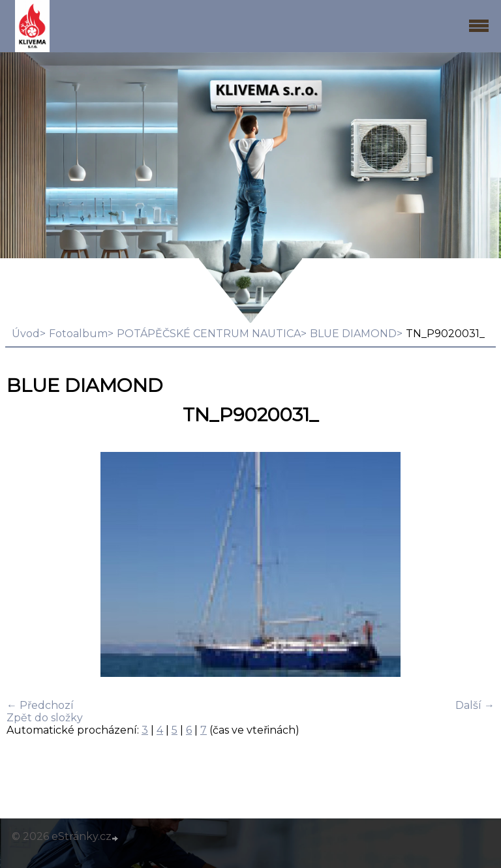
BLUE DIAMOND (353, 334)
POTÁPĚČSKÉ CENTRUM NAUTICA (209, 334)
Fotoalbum (78, 334)
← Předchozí (40, 705)
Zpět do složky (45, 718)
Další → (475, 705)
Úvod (26, 334)
